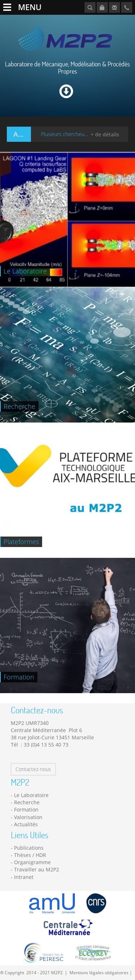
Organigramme (32, 862)
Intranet (24, 877)
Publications (29, 848)
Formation (26, 810)
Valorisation (28, 817)
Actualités (26, 824)
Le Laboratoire (31, 795)
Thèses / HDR (30, 855)
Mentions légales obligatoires (99, 972)
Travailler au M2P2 (37, 869)
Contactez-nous (33, 769)
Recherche (27, 802)
